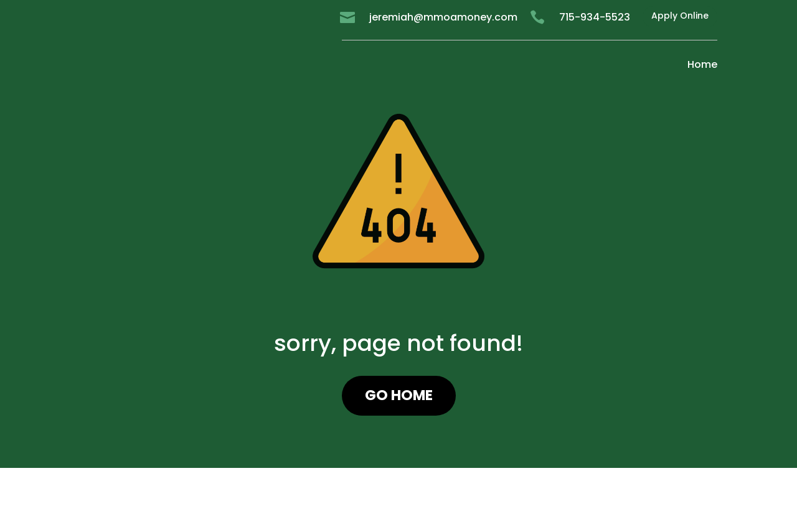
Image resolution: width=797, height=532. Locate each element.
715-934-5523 (595, 17)
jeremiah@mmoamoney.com (443, 17)
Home (702, 64)
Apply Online (680, 16)
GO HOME (399, 395)
